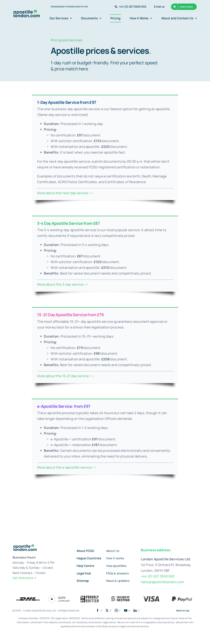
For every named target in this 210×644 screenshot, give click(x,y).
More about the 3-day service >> (63, 284)
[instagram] (118, 610)
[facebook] (99, 610)
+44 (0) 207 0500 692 (158, 576)
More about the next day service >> (65, 193)
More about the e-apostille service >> (67, 467)
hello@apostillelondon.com (163, 582)
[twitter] (108, 610)
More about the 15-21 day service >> (65, 376)
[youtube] (127, 611)
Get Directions (24, 578)
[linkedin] (136, 610)
